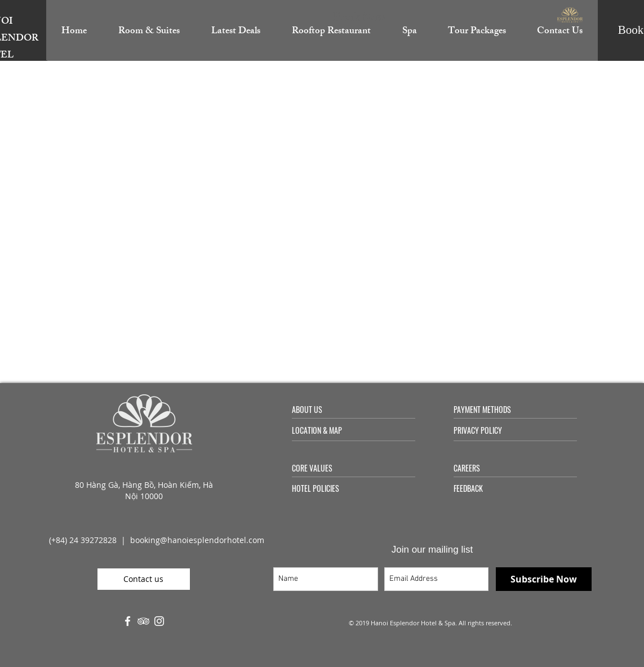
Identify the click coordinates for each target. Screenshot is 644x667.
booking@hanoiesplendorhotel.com (197, 540)
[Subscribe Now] (544, 579)
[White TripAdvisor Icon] (143, 621)
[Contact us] (144, 579)
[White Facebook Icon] (128, 621)
